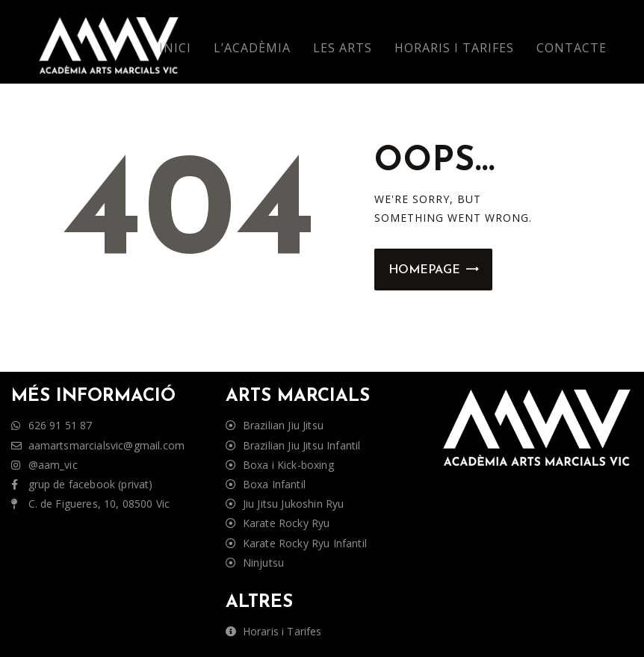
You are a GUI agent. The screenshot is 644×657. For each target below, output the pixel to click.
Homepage (424, 270)
